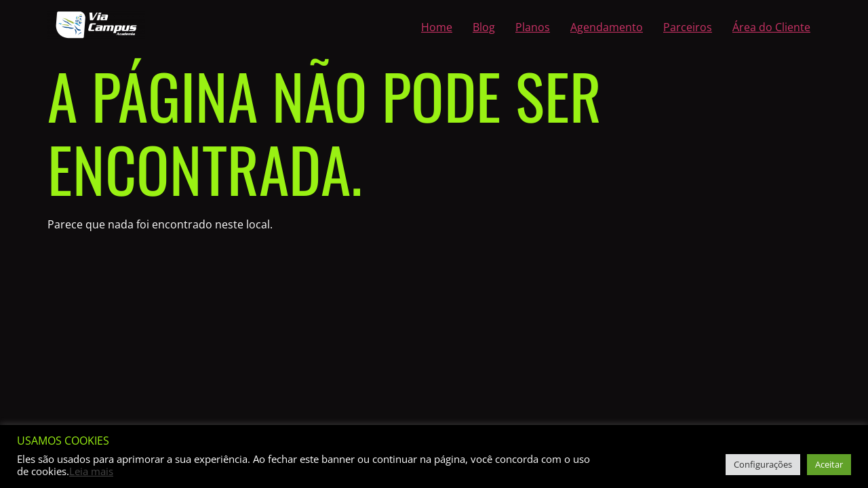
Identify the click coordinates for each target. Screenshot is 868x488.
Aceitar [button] (829, 464)
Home (437, 27)
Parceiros (688, 27)
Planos (533, 27)
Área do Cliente (771, 27)
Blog (484, 27)
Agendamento (607, 27)
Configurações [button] (763, 464)
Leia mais (91, 471)
